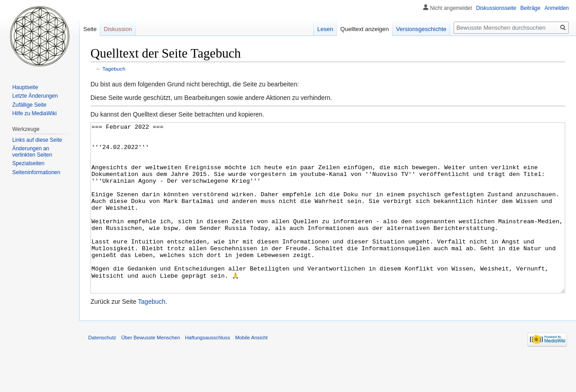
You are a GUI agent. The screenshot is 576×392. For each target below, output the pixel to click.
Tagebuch (114, 69)
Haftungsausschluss (207, 371)
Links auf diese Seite (37, 140)
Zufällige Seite (29, 105)
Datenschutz (102, 371)
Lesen (325, 29)
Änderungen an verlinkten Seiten (32, 152)
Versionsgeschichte (421, 29)
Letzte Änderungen (35, 96)
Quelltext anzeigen (364, 29)
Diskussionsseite (496, 8)
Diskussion (118, 29)
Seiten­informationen (36, 172)
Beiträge (530, 8)
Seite (90, 29)
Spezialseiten (28, 163)
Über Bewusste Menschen (151, 371)
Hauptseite (25, 87)
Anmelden (557, 8)
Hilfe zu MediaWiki (34, 113)
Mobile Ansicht (251, 371)
